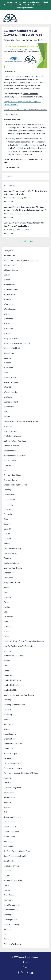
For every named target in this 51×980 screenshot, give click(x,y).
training (7, 915)
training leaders (11, 919)
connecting (8, 504)
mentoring (8, 724)
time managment (11, 910)
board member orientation (15, 456)
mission (7, 729)
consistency (9, 509)
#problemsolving (11, 392)
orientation (8, 749)
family (6, 587)
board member (10, 451)
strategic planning (11, 866)
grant (6, 622)
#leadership (19, 198)
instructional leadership (14, 656)
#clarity (18, 230)
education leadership (13, 548)
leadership (8, 675)
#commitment (9, 198)
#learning (8, 358)
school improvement (12, 817)
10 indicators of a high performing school (21, 421)
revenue (7, 807)
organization (9, 739)
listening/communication (14, 705)
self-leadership (10, 846)
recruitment (9, 793)
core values (9, 514)
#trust (26, 198)
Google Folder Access (12, 102)
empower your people (13, 568)
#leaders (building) (12, 348)
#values (7, 416)
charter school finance (13, 475)
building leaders (11, 460)
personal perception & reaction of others (21, 773)
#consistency (9, 294)
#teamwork (30, 214)
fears (6, 592)
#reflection (8, 397)
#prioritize (8, 387)
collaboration (9, 40)
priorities (8, 783)
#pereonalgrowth (11, 382)
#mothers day (10, 377)
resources (8, 802)
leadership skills (11, 690)
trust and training (12, 924)
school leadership (11, 832)
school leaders (10, 827)
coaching (8, 490)
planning (7, 778)
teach (6, 885)
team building (10, 895)
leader (7, 670)
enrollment (8, 578)
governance (9, 617)
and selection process (13, 436)
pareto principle (10, 753)
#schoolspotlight (11, 402)
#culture (7, 299)
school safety (9, 837)
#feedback (8, 319)
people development (12, 763)
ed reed (7, 543)
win (5, 934)
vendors (7, 929)
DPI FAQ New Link (11, 115)
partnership (9, 758)
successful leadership (13, 880)
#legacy (7, 363)
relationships (9, 797)
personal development (13, 768)
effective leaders (11, 553)
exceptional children (24, 40)
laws (6, 666)
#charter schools (11, 270)
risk (5, 812)
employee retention (12, 563)
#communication (10, 214)
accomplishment (10, 431)
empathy (7, 558)
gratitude (8, 627)
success (7, 876)
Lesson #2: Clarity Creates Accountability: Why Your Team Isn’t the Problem (24, 224)
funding (7, 607)
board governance (11, 446)
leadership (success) (12, 680)
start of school (10, 861)
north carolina (10, 734)
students (7, 871)
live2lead (8, 710)
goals (6, 612)
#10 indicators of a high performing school (22, 260)
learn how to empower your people (19, 695)
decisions (8, 539)
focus (6, 602)
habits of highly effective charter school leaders (24, 641)
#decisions (8, 304)
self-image (8, 841)
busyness (8, 465)
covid (6, 519)
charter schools (10, 480)
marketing (8, 714)
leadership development (14, 685)
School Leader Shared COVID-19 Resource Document (25, 110)
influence (8, 651)
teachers (8, 890)
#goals (7, 324)
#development (10, 309)
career (7, 470)
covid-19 (7, 529)
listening (8, 700)
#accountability (9, 230)
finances (7, 597)
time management (12, 905)
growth (7, 631)
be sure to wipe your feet (15, 441)
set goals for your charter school (18, 851)
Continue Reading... (12, 167)
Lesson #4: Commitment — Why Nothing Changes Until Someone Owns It (25, 192)
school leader (10, 822)
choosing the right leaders (15, 485)
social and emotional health (15, 856)
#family (7, 314)
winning (7, 939)
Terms (26, 962)
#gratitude (8, 329)
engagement (9, 573)
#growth (7, 333)
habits (6, 636)
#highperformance (12, 338)
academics (8, 426)
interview (8, 661)
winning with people (12, 944)
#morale (7, 373)
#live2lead (8, 368)
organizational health (13, 744)
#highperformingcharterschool (17, 343)
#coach (7, 280)
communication (10, 500)
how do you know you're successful (19, 646)
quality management (12, 788)
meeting (7, 719)
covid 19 (7, 524)
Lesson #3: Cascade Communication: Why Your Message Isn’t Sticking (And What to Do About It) (25, 209)
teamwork (8, 900)
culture (7, 534)
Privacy (26, 967)
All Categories (9, 255)
